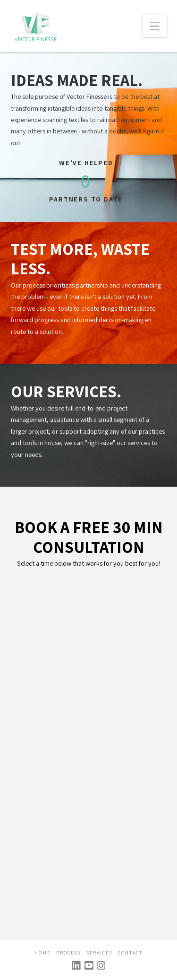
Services (99, 953)
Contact (130, 953)
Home (42, 953)
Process (68, 953)
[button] (155, 26)
